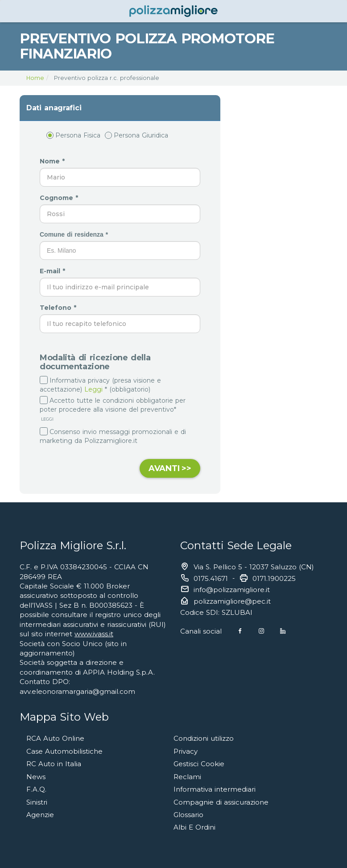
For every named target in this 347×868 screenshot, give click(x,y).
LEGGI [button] (47, 419)
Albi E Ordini (194, 827)
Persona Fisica (73, 135)
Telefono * (59, 308)
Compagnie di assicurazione (221, 802)
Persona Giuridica (136, 135)
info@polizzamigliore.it (232, 590)
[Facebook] (240, 631)
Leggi (93, 389)
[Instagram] (261, 631)
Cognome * (60, 198)
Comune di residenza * (75, 234)
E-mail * (54, 271)
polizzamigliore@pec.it (232, 601)
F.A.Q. (36, 789)
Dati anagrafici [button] (54, 108)
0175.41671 (211, 578)
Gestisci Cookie (199, 764)
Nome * (53, 161)
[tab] (120, 108)
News (36, 777)
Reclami (187, 777)
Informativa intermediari (215, 789)
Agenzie (40, 815)
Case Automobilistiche (64, 751)
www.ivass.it (94, 634)
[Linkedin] (283, 631)
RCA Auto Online (55, 738)
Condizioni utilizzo (204, 738)
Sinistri (37, 802)
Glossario (188, 815)
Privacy (186, 751)
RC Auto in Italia (54, 764)
